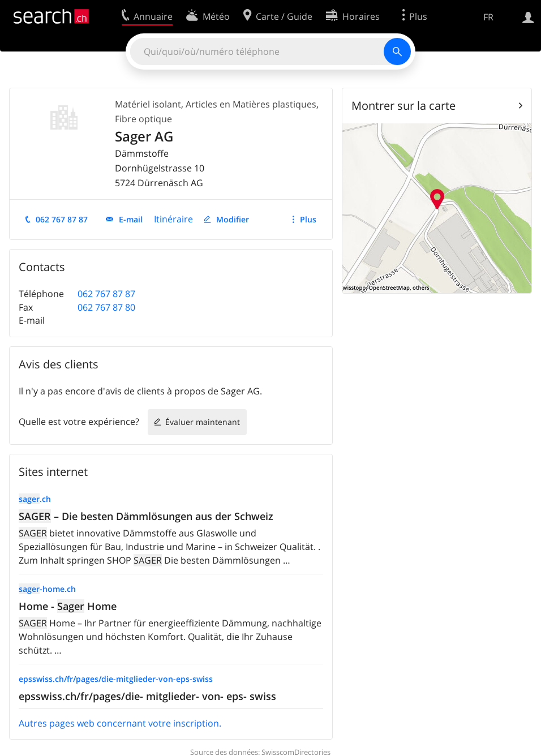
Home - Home (68, 606)
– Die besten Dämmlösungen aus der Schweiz (146, 516)
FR (488, 17)
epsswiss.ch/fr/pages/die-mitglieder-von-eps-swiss (116, 679)
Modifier (233, 219)
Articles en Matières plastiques (251, 104)
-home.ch (47, 589)
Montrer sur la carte (403, 106)
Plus (308, 219)
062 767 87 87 (62, 219)
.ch (35, 499)
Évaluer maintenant (203, 422)
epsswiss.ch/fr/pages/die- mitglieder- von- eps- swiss (147, 696)
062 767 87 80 (106, 307)
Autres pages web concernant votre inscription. (120, 723)
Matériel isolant (148, 104)
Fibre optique (143, 119)
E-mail (131, 219)
